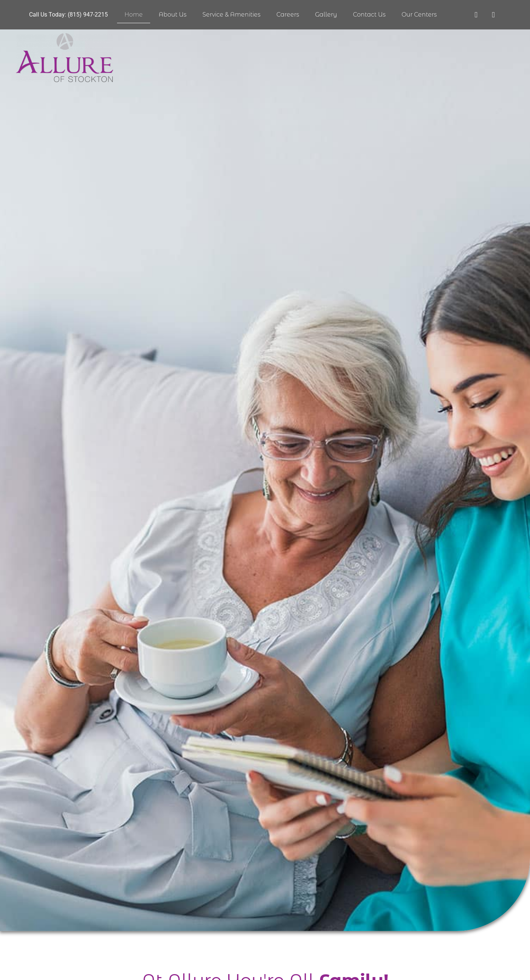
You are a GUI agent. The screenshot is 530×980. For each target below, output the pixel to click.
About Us (173, 15)
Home (134, 15)
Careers (288, 15)
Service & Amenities (232, 15)
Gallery (326, 15)
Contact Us (369, 15)
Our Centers (419, 15)
